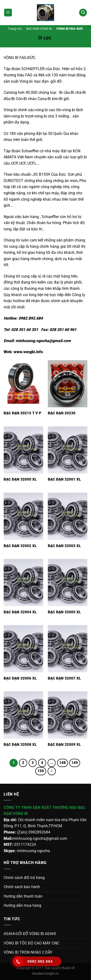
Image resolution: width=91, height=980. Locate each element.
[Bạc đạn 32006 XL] (23, 649)
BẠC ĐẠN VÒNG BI (39, 29)
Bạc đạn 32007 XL (64, 678)
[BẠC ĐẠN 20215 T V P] (23, 384)
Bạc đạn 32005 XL (64, 612)
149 (75, 763)
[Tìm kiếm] (83, 13)
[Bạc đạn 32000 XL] (23, 450)
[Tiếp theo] (52, 771)
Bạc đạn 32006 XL (20, 678)
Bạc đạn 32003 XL (64, 546)
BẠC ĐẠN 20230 (62, 413)
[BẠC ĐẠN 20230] (68, 384)
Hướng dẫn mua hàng (22, 905)
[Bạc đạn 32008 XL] (23, 715)
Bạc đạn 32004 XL (20, 612)
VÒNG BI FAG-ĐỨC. (20, 58)
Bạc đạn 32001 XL (64, 479)
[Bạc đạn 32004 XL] (23, 582)
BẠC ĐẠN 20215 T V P (22, 413)
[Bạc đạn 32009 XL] (68, 715)
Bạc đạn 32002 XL (20, 546)
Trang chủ (15, 29)
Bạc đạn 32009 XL (64, 745)
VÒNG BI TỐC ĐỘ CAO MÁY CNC (31, 943)
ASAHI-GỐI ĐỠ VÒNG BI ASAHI (30, 934)
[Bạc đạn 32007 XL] (68, 649)
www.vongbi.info (28, 352)
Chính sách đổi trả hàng (24, 878)
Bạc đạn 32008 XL (20, 745)
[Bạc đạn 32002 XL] (23, 516)
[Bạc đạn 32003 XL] (68, 516)
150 (41, 771)
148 (62, 763)
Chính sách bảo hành (22, 887)
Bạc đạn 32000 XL (20, 479)
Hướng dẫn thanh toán (23, 896)
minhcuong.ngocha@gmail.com (43, 341)
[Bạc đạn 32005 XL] (68, 582)
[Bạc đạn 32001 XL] (68, 450)
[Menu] (8, 13)
